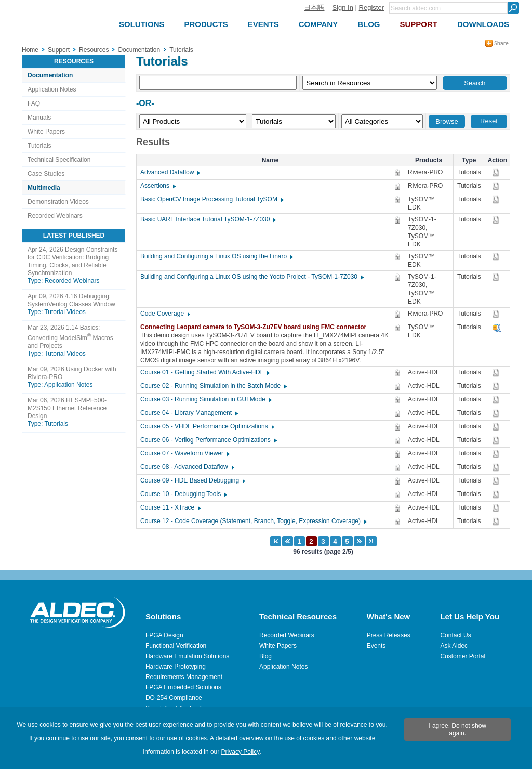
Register (371, 8)
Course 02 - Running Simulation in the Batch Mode (213, 386)
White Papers (46, 132)
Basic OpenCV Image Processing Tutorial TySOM (211, 199)
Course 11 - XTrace (170, 507)
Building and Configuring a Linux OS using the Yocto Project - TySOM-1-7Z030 (251, 277)
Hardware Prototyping (176, 667)
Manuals (39, 118)
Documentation (50, 75)
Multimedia (44, 188)
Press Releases (389, 635)
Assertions (157, 186)
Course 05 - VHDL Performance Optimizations (207, 426)
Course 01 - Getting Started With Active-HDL (204, 372)
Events (376, 646)
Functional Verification (176, 646)
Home (30, 50)
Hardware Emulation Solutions (187, 656)
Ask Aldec (454, 646)
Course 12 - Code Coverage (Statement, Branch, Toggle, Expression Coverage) (253, 521)
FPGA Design (164, 635)
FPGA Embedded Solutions (183, 687)
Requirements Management (184, 677)
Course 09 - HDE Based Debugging (192, 480)
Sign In (342, 8)
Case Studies (46, 174)
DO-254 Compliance (174, 698)
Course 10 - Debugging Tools (183, 494)
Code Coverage (165, 314)
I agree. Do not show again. (457, 729)
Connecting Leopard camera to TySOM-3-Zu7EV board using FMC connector (256, 327)
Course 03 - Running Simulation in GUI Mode (205, 399)
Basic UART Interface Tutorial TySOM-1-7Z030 (208, 219)
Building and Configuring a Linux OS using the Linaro (216, 256)
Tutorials (39, 146)
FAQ (34, 103)
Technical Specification (59, 160)
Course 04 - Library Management (189, 413)
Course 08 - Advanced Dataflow (187, 467)
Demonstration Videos (58, 202)
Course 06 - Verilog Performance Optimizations (208, 440)
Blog (265, 656)
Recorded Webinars (55, 216)
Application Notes (52, 89)
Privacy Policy (241, 752)
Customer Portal (463, 656)
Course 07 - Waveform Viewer (184, 453)
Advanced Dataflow (170, 172)
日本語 (314, 8)
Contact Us (455, 635)
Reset (489, 121)
